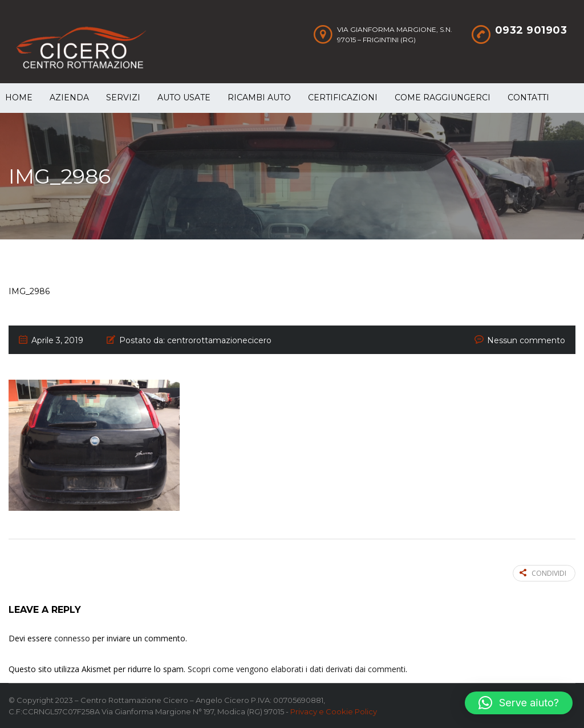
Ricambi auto (259, 97)
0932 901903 (531, 30)
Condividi (543, 573)
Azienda (69, 97)
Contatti (528, 97)
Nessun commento (526, 340)
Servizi (123, 97)
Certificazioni (343, 97)
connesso (72, 638)
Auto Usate (184, 97)
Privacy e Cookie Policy (334, 711)
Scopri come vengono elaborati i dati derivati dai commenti (297, 669)
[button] (519, 703)
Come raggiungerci (443, 97)
